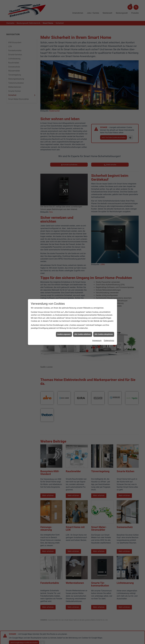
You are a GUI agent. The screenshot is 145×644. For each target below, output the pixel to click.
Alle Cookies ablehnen (83, 334)
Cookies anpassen (64, 334)
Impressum (97, 341)
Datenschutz (109, 341)
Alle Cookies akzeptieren (104, 334)
